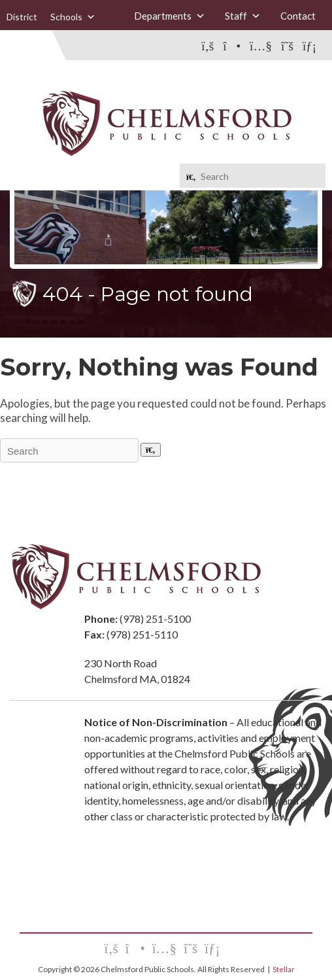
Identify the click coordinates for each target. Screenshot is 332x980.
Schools (73, 17)
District (22, 17)
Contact (298, 16)
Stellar (284, 969)
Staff (243, 16)
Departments (170, 16)
